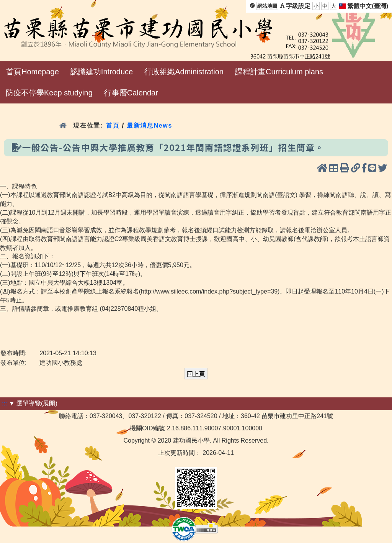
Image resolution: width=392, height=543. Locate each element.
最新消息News (149, 125)
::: (4, 403)
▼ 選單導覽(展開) (33, 403)
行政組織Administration (184, 72)
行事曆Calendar (131, 93)
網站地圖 (267, 6)
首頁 (113, 125)
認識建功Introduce (102, 72)
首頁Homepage (33, 72)
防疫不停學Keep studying (49, 93)
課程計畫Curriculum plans (279, 72)
